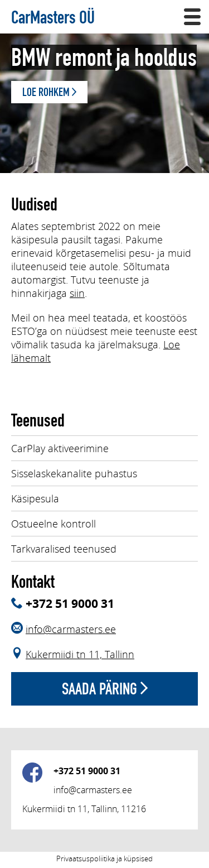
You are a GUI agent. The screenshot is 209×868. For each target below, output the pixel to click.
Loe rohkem (49, 92)
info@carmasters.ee (71, 629)
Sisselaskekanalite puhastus (74, 473)
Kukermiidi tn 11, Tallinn (80, 654)
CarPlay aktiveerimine (60, 448)
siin (77, 293)
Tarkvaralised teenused (64, 549)
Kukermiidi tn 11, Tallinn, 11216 (84, 809)
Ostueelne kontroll (54, 524)
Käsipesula (35, 498)
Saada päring (105, 689)
